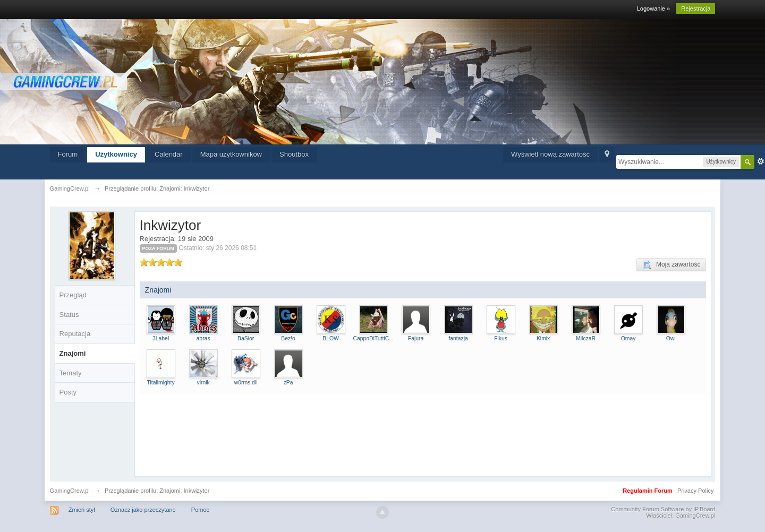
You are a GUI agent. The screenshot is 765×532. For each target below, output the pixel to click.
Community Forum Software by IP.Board (663, 509)
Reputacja (75, 334)
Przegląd (73, 295)
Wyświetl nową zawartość (550, 154)
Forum (68, 154)
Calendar (169, 154)
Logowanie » (653, 8)
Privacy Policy (695, 491)
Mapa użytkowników (231, 154)
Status (69, 315)
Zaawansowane (761, 161)
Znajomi (73, 353)
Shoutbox (294, 154)
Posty (68, 392)
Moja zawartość (671, 265)
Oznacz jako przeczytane (143, 510)
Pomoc (200, 510)
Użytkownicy (116, 154)
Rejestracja (696, 8)
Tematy (71, 373)
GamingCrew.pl (70, 491)
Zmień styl (82, 510)
